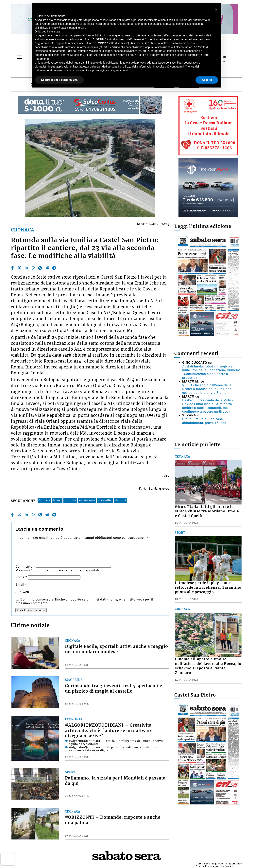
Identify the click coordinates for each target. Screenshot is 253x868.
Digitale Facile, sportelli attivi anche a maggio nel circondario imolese (117, 649)
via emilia (105, 500)
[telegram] (54, 268)
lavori (57, 500)
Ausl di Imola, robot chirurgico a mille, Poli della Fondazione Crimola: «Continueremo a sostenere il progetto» (211, 372)
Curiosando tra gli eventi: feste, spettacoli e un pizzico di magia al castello (114, 689)
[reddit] (47, 268)
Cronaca (44, 500)
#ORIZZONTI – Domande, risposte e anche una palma (113, 820)
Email (21, 585)
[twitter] (19, 268)
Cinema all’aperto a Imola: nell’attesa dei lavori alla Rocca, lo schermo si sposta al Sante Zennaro (208, 666)
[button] (216, 10)
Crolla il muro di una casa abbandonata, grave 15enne (204, 421)
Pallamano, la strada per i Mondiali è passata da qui (115, 781)
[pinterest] (33, 268)
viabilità (120, 500)
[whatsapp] (40, 268)
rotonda (70, 500)
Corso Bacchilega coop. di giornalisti (219, 864)
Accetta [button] (207, 80)
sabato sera (87, 500)
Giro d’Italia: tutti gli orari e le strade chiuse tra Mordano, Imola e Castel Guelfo (207, 511)
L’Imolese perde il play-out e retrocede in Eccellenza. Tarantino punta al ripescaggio (208, 587)
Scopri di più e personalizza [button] (59, 80)
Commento (25, 567)
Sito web (22, 592)
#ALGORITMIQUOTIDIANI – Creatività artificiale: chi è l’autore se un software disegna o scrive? (109, 731)
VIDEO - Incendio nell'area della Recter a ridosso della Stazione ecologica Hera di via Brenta (207, 389)
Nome (21, 577)
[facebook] (12, 268)
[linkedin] (26, 268)
